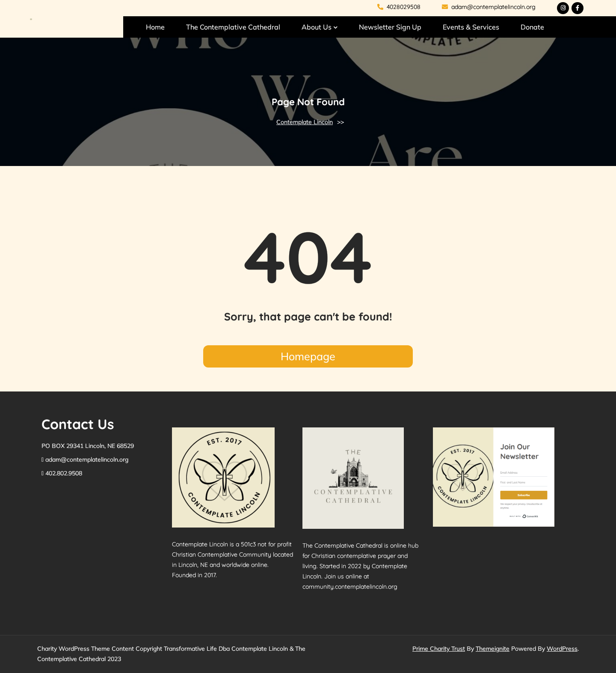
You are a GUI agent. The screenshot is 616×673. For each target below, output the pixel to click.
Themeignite (493, 649)
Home (155, 27)
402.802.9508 (64, 473)
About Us (317, 27)
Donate (532, 27)
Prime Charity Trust (439, 649)
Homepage (308, 356)
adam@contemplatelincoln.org (489, 7)
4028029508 (399, 7)
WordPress (562, 649)
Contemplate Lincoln (305, 122)
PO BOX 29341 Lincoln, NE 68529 (88, 446)
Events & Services (471, 27)
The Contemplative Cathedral (233, 27)
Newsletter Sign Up (390, 27)
